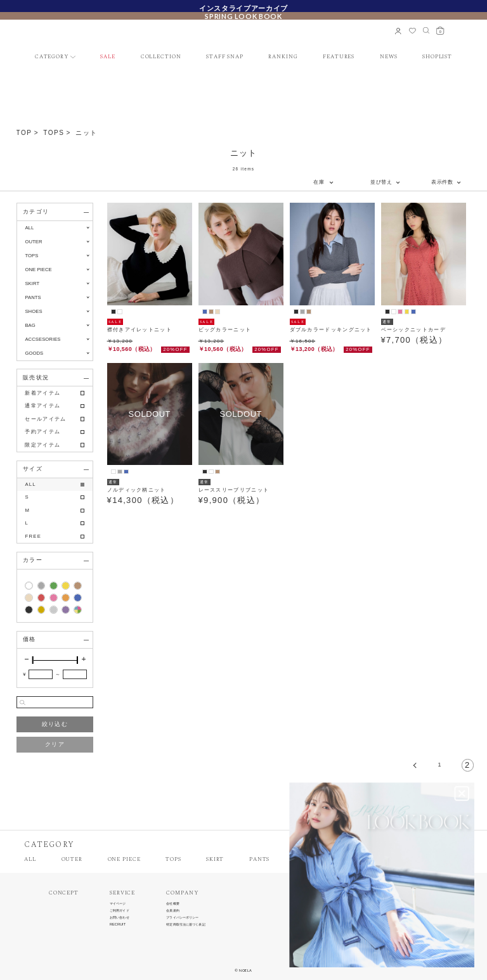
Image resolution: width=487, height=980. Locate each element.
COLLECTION (161, 57)
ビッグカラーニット (225, 330)
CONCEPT (64, 894)
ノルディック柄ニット (137, 490)
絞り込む (55, 724)
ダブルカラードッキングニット (331, 330)
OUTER (72, 860)
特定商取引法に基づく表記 (185, 925)
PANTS (259, 860)
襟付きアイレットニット (140, 330)
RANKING (283, 57)
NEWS (389, 57)
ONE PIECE (124, 860)
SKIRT (215, 860)
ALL (29, 228)
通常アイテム (42, 406)
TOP (24, 133)
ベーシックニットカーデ (413, 330)
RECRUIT (118, 925)
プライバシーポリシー (182, 918)
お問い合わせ (120, 918)
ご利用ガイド (120, 911)
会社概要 (172, 904)
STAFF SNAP (225, 57)
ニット (87, 133)
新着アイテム (42, 393)
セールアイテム (45, 419)
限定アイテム (42, 445)
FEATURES (339, 57)
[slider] (33, 660)
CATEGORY (52, 57)
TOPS (54, 133)
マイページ (118, 904)
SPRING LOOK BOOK (243, 16)
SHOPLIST (437, 57)
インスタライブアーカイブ (243, 8)
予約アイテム (42, 432)
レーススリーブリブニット (234, 490)
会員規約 (172, 911)
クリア (55, 744)
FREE (33, 536)
